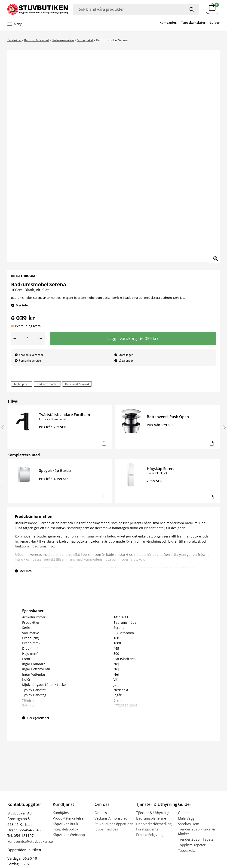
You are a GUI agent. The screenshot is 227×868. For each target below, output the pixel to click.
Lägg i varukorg (132, 338)
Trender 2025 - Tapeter (196, 839)
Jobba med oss (106, 829)
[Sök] (192, 9)
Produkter (14, 40)
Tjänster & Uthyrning (153, 813)
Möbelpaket (85, 40)
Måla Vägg (186, 818)
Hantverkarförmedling (154, 824)
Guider (183, 813)
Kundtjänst (61, 813)
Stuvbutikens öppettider (114, 824)
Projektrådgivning (150, 835)
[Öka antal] (41, 338)
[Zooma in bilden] (214, 257)
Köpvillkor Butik (65, 824)
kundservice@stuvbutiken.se (30, 841)
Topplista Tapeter (192, 845)
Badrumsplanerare (151, 818)
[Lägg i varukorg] (104, 443)
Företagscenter (148, 829)
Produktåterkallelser (69, 818)
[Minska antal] (15, 338)
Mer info (22, 305)
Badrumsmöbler (63, 40)
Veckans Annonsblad (111, 818)
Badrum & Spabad (37, 40)
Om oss (101, 813)
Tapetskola (187, 850)
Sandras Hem (189, 824)
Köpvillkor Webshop (69, 835)
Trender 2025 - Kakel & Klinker (196, 831)
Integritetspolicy (65, 829)
